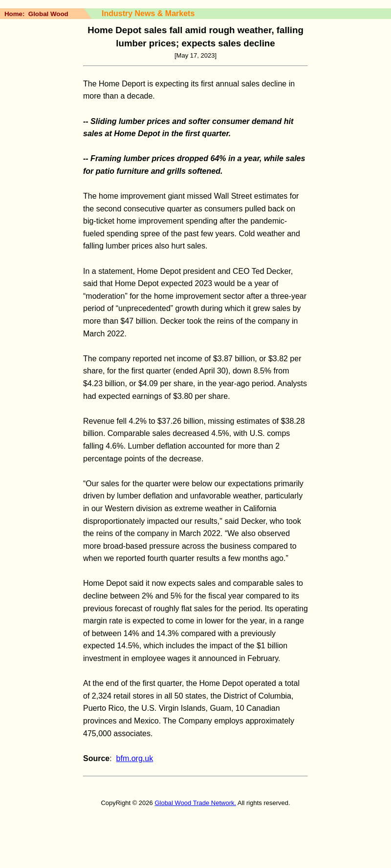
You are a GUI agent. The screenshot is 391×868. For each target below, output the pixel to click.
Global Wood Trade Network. (195, 803)
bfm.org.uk (135, 758)
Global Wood (48, 14)
